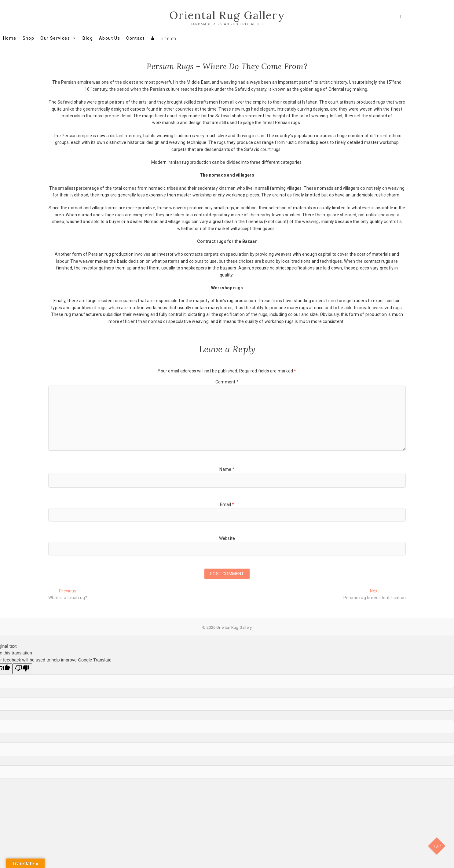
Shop (77, 38)
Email (227, 505)
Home (58, 38)
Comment (227, 382)
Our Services (107, 38)
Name (227, 470)
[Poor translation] (22, 670)
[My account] (201, 38)
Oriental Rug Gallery (227, 15)
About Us (158, 38)
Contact (184, 38)
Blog (136, 38)
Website (227, 538)
